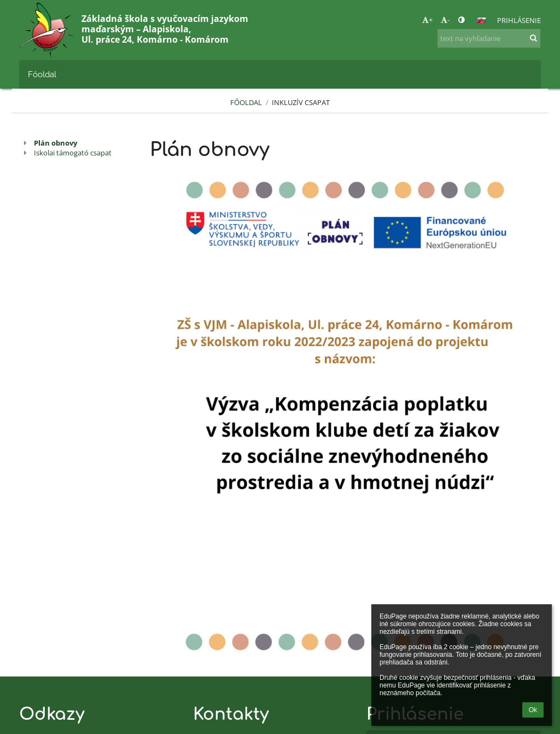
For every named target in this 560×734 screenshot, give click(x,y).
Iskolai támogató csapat (73, 153)
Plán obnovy (56, 143)
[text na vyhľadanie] (489, 38)
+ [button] (427, 20)
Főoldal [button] (42, 74)
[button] (481, 20)
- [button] (445, 20)
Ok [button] (533, 710)
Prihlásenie (519, 20)
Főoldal (246, 102)
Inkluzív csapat (301, 102)
